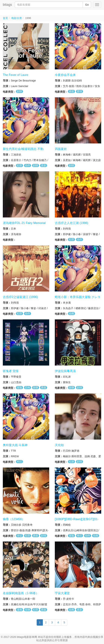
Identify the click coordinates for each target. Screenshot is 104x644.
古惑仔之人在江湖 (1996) (72, 223)
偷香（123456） (14, 519)
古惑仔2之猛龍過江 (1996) (20, 297)
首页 (5, 18)
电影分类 (17, 18)
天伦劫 (59, 445)
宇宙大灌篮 (62, 593)
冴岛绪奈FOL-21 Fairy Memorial (24, 223)
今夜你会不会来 (65, 75)
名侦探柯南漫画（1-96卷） (21, 593)
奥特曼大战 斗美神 (15, 445)
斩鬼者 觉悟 (11, 371)
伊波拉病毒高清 (65, 371)
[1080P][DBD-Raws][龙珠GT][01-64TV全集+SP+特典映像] (77, 521)
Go (87, 5)
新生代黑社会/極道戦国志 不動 (23, 149)
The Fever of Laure (16, 75)
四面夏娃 (61, 149)
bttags (7, 5)
